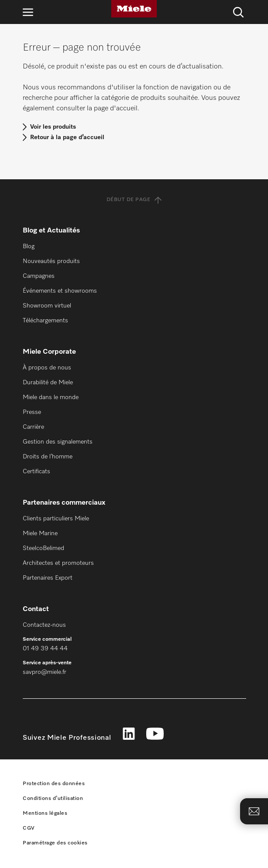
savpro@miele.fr (45, 672)
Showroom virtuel (47, 306)
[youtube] (155, 735)
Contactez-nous (44, 625)
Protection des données (54, 784)
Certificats (36, 472)
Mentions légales (45, 813)
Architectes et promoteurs (58, 563)
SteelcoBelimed (43, 548)
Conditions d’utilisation (53, 799)
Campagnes (39, 276)
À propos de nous (47, 368)
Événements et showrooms (60, 291)
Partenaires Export (48, 578)
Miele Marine (40, 533)
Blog (29, 246)
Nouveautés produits (51, 261)
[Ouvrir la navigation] (28, 12)
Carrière (33, 427)
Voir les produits (53, 127)
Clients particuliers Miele (56, 519)
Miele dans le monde (51, 397)
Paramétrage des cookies (55, 843)
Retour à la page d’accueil (67, 137)
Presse (32, 412)
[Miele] (134, 9)
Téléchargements (45, 321)
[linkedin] (129, 735)
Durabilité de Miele (48, 383)
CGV (29, 828)
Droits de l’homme (48, 457)
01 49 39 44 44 (45, 649)
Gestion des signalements (58, 442)
